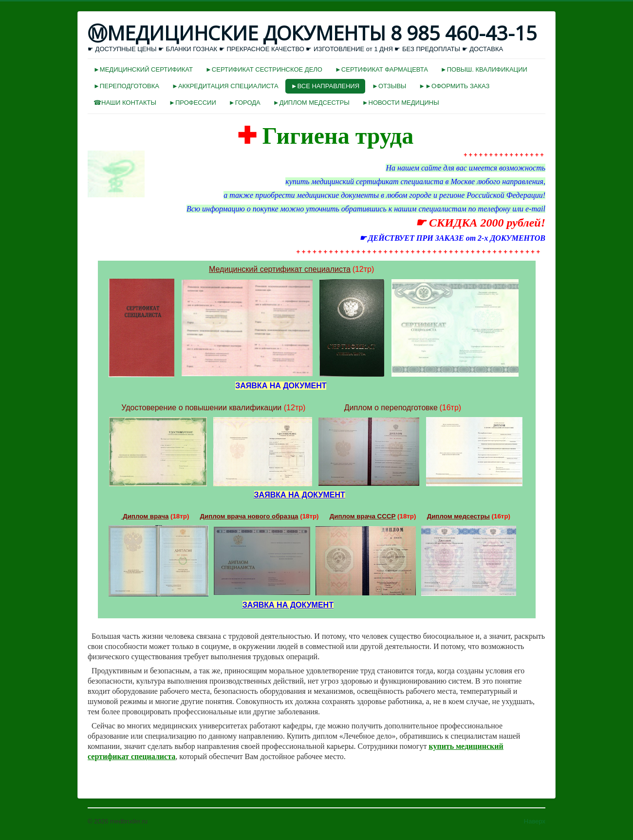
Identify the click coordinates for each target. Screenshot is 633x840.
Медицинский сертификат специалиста (280, 269)
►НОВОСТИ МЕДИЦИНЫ (401, 103)
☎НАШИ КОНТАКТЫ (125, 103)
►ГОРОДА (245, 103)
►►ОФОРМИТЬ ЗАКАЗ (454, 86)
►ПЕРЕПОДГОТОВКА (126, 86)
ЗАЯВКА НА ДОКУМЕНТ (300, 495)
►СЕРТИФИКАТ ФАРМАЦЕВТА (382, 69)
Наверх (535, 821)
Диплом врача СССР (363, 516)
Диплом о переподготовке (391, 408)
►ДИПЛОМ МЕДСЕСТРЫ (311, 103)
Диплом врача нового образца (249, 516)
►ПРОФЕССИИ (193, 103)
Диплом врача (146, 516)
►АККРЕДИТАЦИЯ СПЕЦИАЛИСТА (225, 86)
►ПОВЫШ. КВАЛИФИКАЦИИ (484, 69)
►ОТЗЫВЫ (389, 86)
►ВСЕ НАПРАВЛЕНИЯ (325, 86)
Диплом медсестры (458, 516)
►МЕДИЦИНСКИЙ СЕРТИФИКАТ (143, 69)
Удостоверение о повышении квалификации (201, 408)
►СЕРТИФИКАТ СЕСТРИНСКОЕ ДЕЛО (264, 69)
